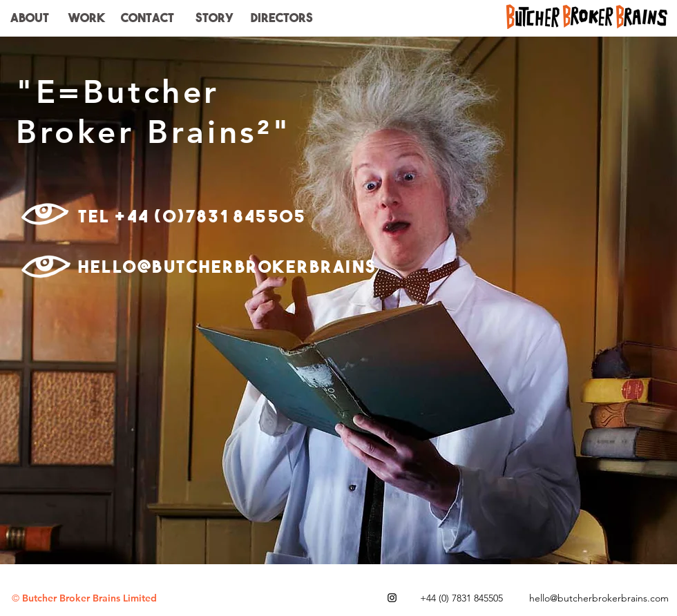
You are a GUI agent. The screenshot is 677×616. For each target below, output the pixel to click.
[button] (282, 18)
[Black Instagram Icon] (392, 598)
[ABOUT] (29, 18)
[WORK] (86, 18)
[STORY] (214, 18)
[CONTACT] (147, 18)
